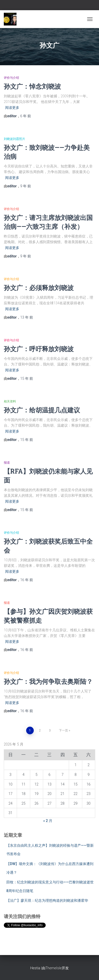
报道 (7, 463)
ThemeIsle (54, 968)
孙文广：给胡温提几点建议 (42, 410)
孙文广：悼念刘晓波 (32, 86)
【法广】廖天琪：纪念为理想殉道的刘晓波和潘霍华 (47, 900)
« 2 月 (48, 821)
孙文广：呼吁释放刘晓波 (39, 349)
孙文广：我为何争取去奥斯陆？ (48, 681)
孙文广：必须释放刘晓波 (39, 288)
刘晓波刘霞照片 (14, 139)
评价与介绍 (11, 78)
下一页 (63, 730)
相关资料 (10, 401)
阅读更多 (12, 108)
